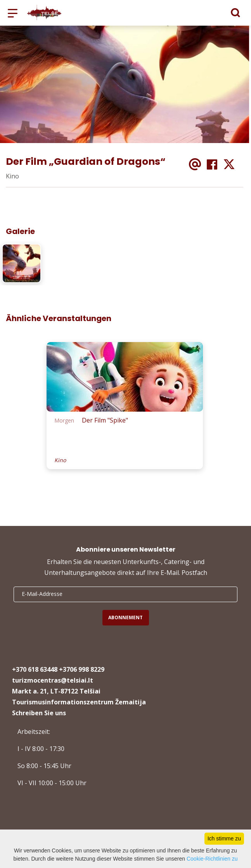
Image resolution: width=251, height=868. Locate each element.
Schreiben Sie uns (39, 713)
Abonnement (125, 617)
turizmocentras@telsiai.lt (53, 680)
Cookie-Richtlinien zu (212, 859)
